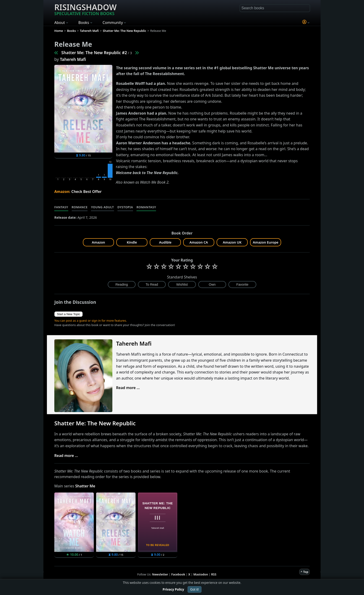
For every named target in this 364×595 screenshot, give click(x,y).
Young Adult (102, 207)
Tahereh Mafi (73, 59)
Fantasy (61, 207)
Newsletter (160, 574)
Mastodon (201, 574)
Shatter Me (85, 486)
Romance (80, 207)
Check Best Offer (86, 192)
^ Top (304, 572)
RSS (214, 574)
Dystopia (125, 207)
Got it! (194, 589)
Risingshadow (85, 9)
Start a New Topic (68, 314)
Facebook (178, 574)
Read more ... (128, 388)
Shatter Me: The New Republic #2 (94, 53)
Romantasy (146, 207)
